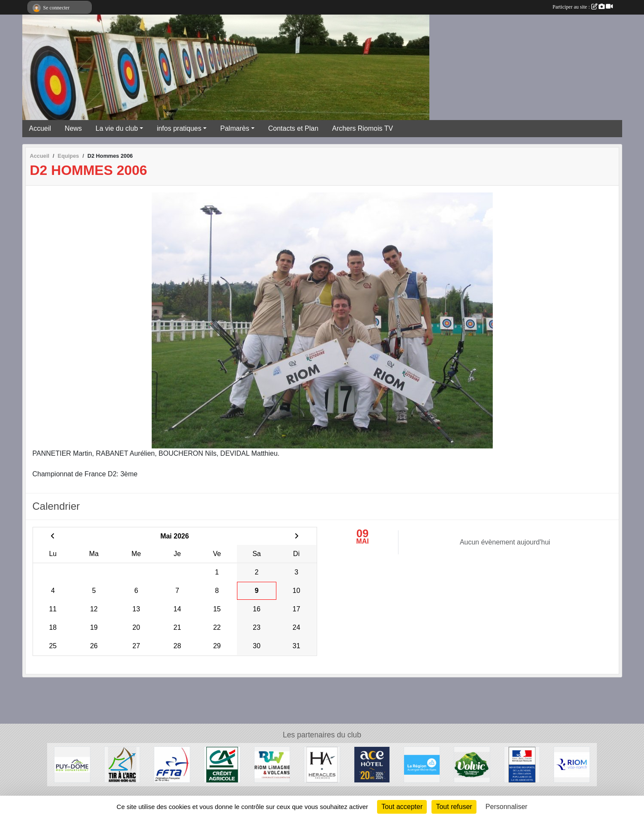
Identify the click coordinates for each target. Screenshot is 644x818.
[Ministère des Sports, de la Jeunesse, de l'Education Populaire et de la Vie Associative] (522, 764)
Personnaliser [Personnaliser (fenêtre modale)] (506, 807)
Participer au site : (583, 7)
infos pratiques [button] (179, 128)
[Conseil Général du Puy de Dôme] (72, 764)
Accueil (40, 128)
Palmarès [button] (235, 128)
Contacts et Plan (293, 128)
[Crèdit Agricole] (222, 764)
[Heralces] (322, 764)
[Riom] (572, 764)
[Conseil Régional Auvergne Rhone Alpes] (422, 764)
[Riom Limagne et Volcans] (272, 764)
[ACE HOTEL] (372, 764)
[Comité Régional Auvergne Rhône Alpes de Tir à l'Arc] (122, 764)
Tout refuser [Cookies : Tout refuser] (454, 807)
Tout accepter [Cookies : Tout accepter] (402, 807)
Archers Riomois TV (362, 128)
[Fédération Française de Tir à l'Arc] (172, 764)
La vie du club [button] (117, 128)
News (73, 128)
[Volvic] (472, 764)
